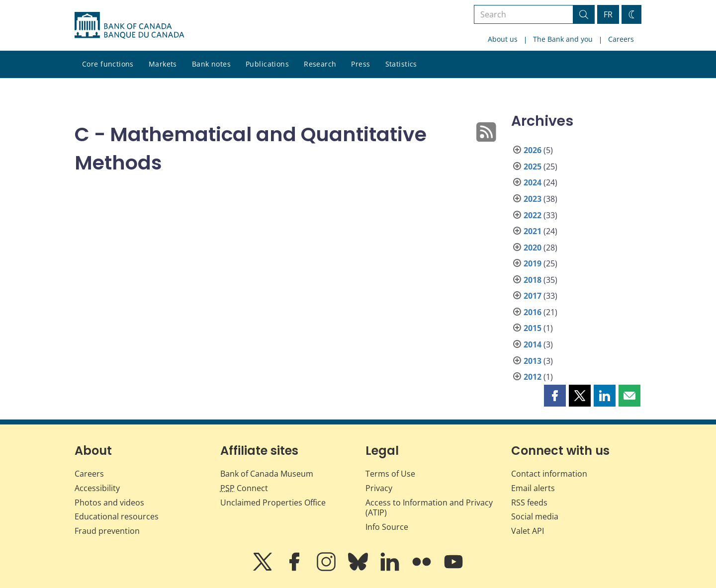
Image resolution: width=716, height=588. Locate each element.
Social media (535, 516)
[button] (555, 396)
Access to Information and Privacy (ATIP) (429, 508)
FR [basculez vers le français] (608, 14)
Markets (163, 64)
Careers (621, 39)
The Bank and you (563, 39)
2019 (533, 263)
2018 (533, 280)
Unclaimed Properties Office (273, 503)
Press (360, 64)
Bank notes (211, 64)
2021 (533, 231)
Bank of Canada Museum (267, 474)
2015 (533, 328)
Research (320, 64)
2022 (533, 215)
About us (503, 39)
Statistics (401, 64)
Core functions (108, 64)
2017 (533, 296)
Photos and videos (109, 503)
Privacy (379, 488)
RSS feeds (529, 503)
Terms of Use (390, 474)
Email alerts (533, 488)
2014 (533, 344)
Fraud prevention (107, 531)
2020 (533, 248)
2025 (533, 167)
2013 (533, 361)
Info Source (387, 527)
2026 (533, 150)
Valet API (528, 531)
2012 (533, 377)
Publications (267, 64)
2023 (533, 199)
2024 (533, 182)
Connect (244, 488)
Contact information (549, 474)
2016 (533, 312)
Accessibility (97, 488)
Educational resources (117, 516)
